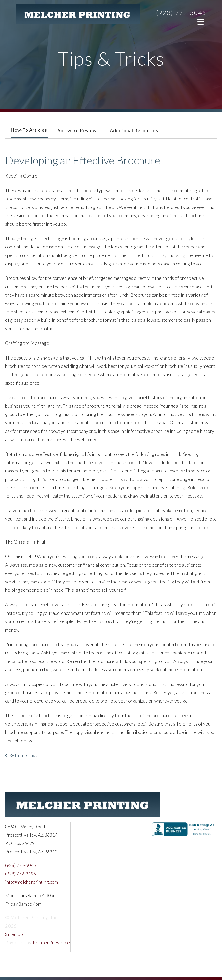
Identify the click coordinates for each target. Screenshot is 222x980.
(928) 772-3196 (21, 874)
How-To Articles (29, 130)
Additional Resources (134, 130)
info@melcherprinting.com (32, 882)
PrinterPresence (51, 942)
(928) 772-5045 (181, 13)
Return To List (23, 755)
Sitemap (14, 934)
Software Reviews (78, 130)
